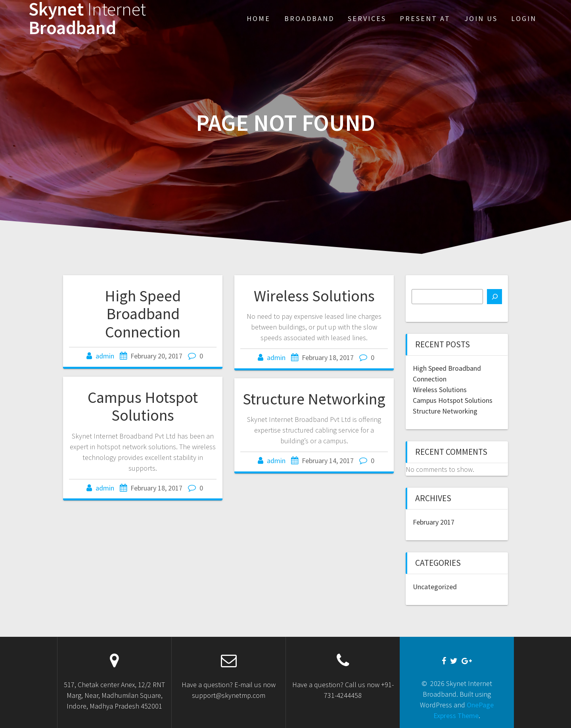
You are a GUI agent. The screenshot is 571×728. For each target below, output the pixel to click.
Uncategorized (435, 587)
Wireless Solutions (314, 296)
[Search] (494, 297)
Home (259, 18)
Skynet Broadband (87, 19)
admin (105, 356)
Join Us (481, 18)
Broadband (309, 18)
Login (524, 18)
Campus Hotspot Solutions (143, 406)
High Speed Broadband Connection (143, 314)
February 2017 (434, 522)
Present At (425, 18)
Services (367, 18)
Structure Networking (314, 399)
